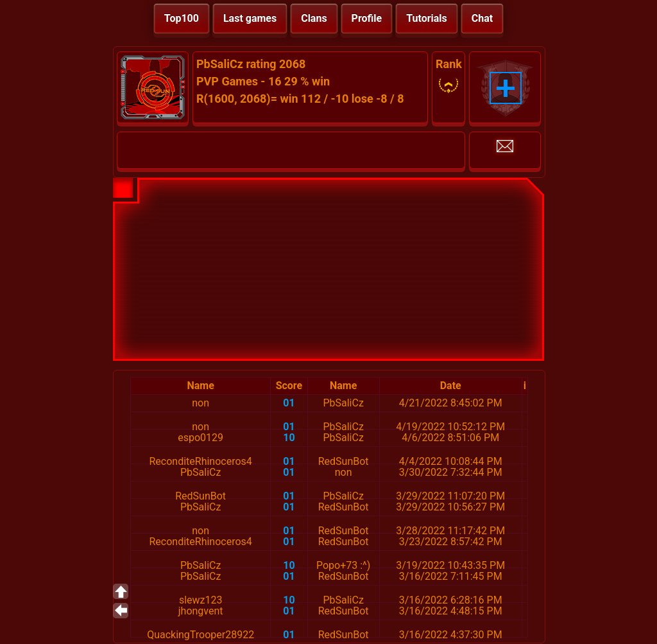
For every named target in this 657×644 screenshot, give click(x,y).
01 (289, 403)
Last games (250, 18)
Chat (482, 18)
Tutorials (427, 18)
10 (289, 438)
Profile (367, 18)
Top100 (182, 18)
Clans (314, 18)
